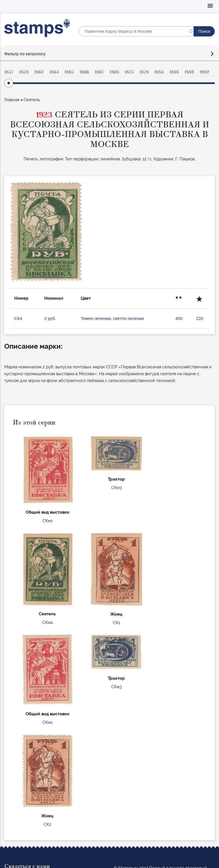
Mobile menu (210, 6)
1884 (159, 72)
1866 (84, 72)
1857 (9, 72)
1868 (114, 72)
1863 (39, 72)
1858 (24, 72)
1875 (129, 72)
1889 (189, 72)
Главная (12, 100)
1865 (69, 72)
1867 (99, 72)
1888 (174, 72)
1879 (144, 72)
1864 (54, 72)
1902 (204, 72)
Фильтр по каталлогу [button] (25, 54)
